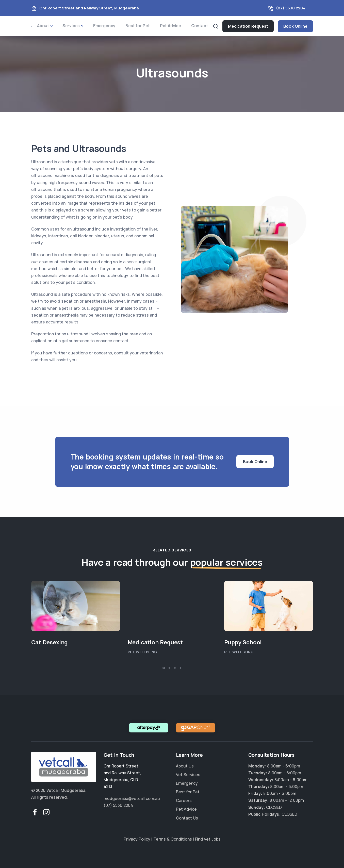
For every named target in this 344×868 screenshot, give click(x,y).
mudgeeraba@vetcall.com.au (132, 798)
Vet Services (188, 775)
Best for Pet (138, 26)
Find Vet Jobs (208, 839)
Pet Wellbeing (143, 652)
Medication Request (248, 26)
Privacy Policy (137, 839)
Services (71, 26)
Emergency (104, 26)
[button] (164, 668)
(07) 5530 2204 (291, 8)
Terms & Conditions (173, 839)
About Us (185, 766)
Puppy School (243, 642)
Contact (200, 26)
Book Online (295, 26)
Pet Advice (170, 26)
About (43, 26)
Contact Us (187, 818)
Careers (184, 800)
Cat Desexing (50, 642)
